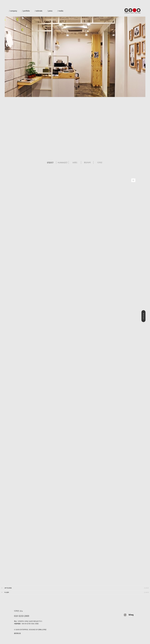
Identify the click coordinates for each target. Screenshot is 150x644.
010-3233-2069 (22, 616)
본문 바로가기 (0, 0)
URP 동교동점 (8, 588)
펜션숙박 (87, 162)
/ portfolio (26, 11)
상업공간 (50, 162)
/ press (50, 11)
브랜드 (75, 162)
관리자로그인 (17, 633)
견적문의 (143, 316)
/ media (60, 11)
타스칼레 (7, 592)
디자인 (100, 162)
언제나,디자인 (42, 630)
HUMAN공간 (63, 162)
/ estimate (39, 11)
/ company (13, 11)
